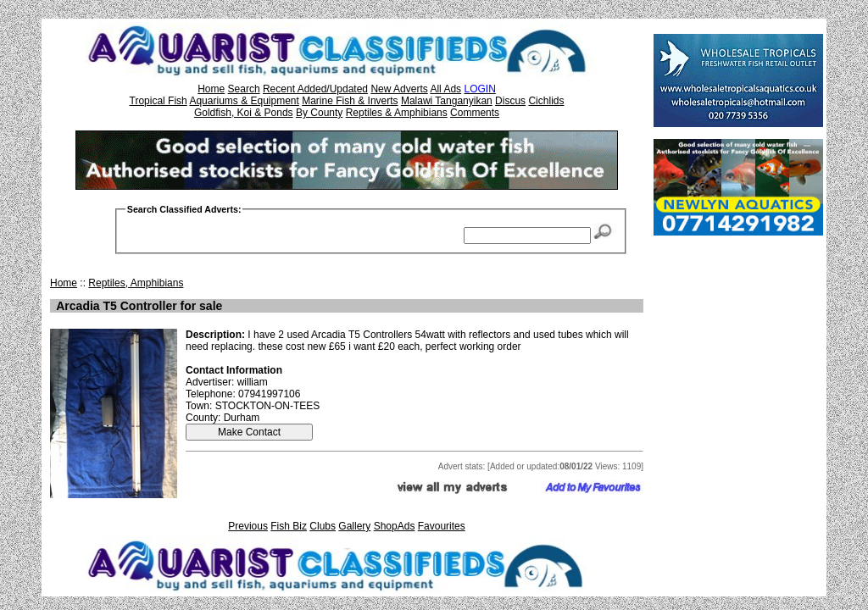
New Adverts (399, 89)
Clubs (323, 526)
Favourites (442, 526)
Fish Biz (289, 526)
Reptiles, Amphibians (136, 283)
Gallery (354, 526)
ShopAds (395, 526)
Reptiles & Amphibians (397, 113)
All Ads (445, 89)
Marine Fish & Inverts (350, 101)
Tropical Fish (159, 101)
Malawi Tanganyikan (447, 101)
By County (319, 113)
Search (244, 89)
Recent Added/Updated (315, 89)
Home (211, 89)
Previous (248, 526)
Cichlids (546, 101)
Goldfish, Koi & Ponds (244, 113)
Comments (475, 113)
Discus (510, 101)
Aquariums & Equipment (244, 101)
